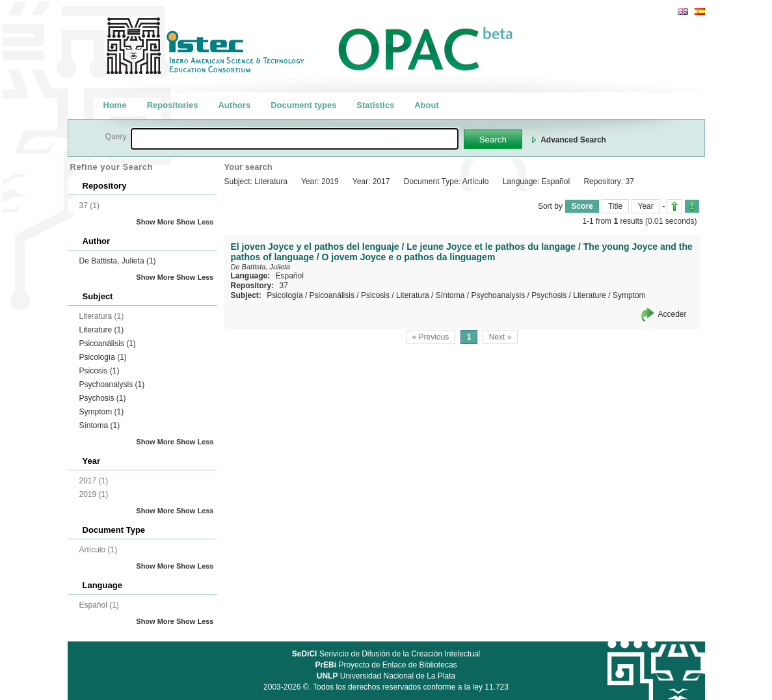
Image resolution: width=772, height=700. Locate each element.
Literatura (413, 295)
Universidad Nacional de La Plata (386, 676)
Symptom (102, 412)
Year (646, 206)
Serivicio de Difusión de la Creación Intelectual (386, 654)
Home (115, 105)
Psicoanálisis (108, 343)
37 (284, 286)
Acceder (672, 314)
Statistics (375, 105)
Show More (155, 222)
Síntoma (100, 425)
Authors (234, 105)
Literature (102, 330)
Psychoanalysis (112, 384)
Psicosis (100, 371)
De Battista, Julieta (118, 261)
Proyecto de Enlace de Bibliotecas (386, 665)
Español (290, 276)
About (427, 105)
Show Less (195, 222)
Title (615, 206)
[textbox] (295, 139)
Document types (303, 105)
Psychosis (103, 398)
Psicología (103, 357)
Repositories (173, 105)
